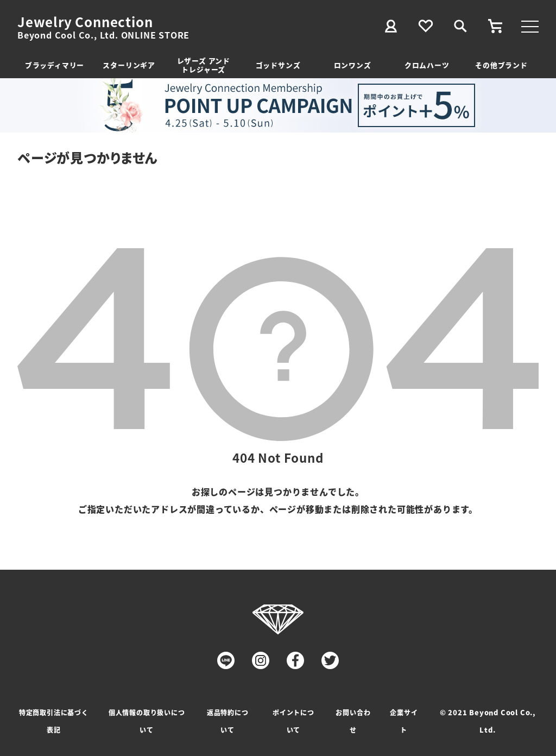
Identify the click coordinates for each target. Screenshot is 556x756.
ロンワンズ (353, 65)
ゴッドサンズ (278, 65)
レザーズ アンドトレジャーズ (204, 65)
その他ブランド (501, 65)
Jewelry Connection (85, 22)
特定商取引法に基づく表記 (54, 721)
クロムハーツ (427, 65)
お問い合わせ (353, 721)
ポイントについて (293, 721)
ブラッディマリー (55, 65)
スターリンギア (129, 65)
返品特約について (228, 721)
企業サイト (404, 721)
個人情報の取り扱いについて (147, 721)
